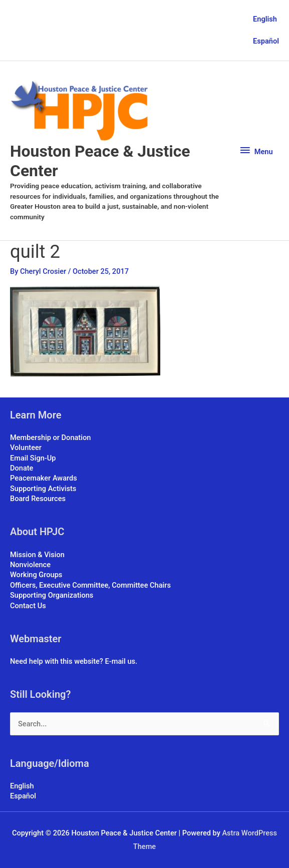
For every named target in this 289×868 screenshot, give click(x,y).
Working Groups (36, 575)
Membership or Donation (50, 438)
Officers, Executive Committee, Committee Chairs (90, 585)
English (265, 19)
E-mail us (120, 661)
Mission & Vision (37, 555)
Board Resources (38, 499)
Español (266, 41)
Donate (22, 468)
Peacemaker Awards (44, 478)
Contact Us (28, 606)
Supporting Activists (43, 489)
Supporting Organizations (52, 595)
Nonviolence (30, 565)
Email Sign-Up (33, 458)
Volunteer (26, 448)
